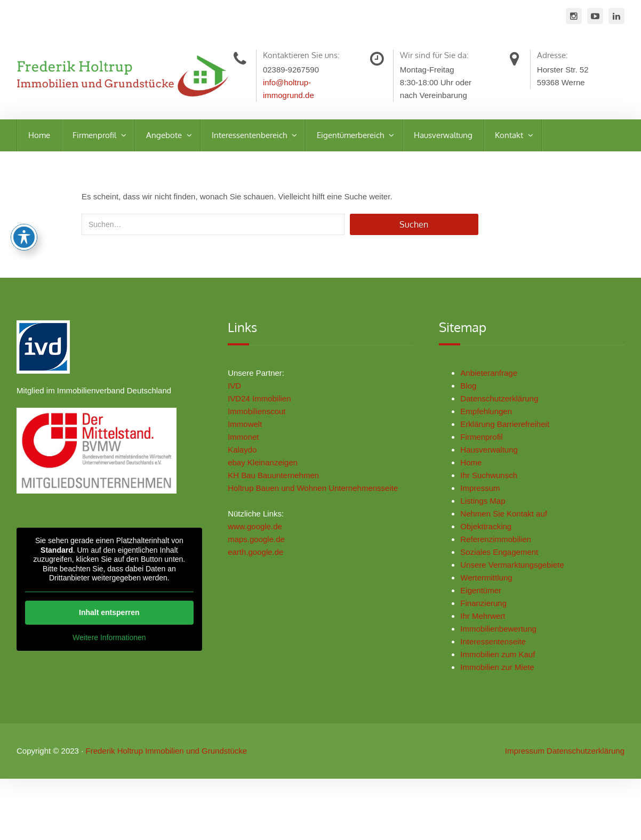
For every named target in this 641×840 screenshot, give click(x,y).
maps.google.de (258, 543)
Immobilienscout (259, 415)
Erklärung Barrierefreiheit (509, 428)
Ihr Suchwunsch (493, 479)
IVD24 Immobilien (261, 403)
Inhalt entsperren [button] (107, 616)
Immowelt (247, 428)
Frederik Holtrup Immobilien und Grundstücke (166, 759)
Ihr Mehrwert (487, 620)
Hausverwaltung (443, 135)
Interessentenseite (497, 646)
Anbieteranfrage (493, 377)
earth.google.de (258, 556)
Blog (472, 390)
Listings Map (487, 505)
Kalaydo (244, 454)
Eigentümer (485, 595)
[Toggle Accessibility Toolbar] (24, 237)
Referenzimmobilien (500, 543)
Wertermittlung (490, 582)
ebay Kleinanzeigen (265, 467)
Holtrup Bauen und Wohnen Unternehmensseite (315, 492)
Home (39, 135)
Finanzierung (488, 607)
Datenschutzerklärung (503, 403)
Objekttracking (490, 531)
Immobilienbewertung (503, 633)
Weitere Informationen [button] (107, 641)
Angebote (165, 135)
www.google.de (257, 531)
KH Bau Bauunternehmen (275, 479)
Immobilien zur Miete (501, 671)
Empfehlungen (490, 415)
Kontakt (510, 135)
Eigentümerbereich (351, 135)
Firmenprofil (95, 135)
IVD (237, 390)
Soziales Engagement (503, 556)
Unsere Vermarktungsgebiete (516, 569)
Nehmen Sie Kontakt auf (508, 518)
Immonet (245, 441)
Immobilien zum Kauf (502, 659)
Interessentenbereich (250, 135)
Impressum (484, 492)
